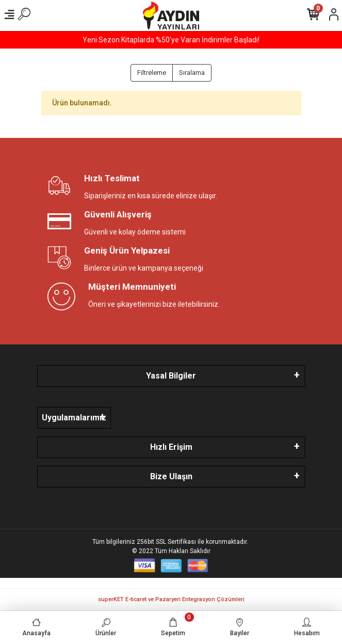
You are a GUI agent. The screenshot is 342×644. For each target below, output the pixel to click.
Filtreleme (152, 73)
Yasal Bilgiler (171, 376)
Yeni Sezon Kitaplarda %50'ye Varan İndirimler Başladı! (171, 40)
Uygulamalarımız (74, 418)
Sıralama (192, 73)
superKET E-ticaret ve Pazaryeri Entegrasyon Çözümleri (171, 599)
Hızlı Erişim (171, 447)
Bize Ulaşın (171, 476)
